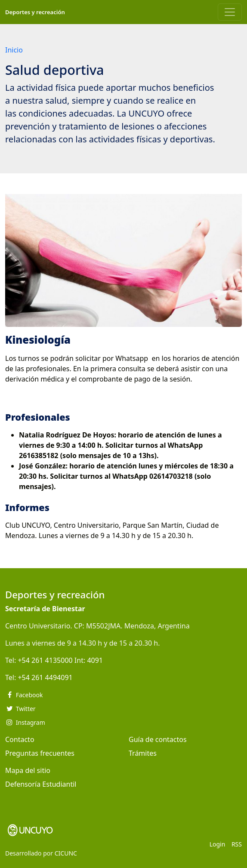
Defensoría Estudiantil (41, 784)
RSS (237, 844)
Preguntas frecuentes (40, 753)
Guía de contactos (158, 739)
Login (218, 844)
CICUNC (66, 853)
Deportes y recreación (35, 12)
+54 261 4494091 (45, 677)
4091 (95, 660)
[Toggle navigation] (230, 12)
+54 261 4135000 (45, 660)
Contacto (20, 739)
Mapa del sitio (28, 770)
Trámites (143, 753)
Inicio (14, 50)
